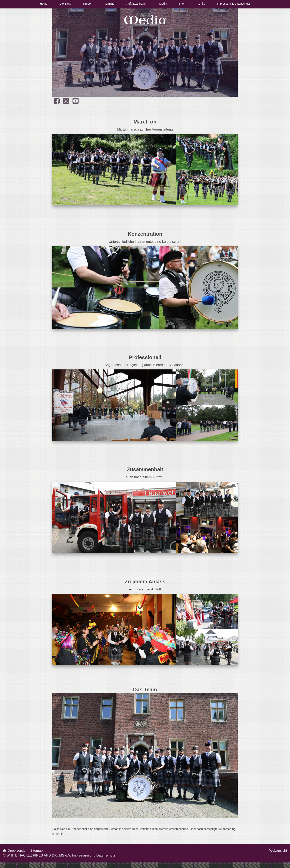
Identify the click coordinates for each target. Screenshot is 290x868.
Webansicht (278, 851)
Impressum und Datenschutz (94, 855)
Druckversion (16, 851)
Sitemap (36, 851)
